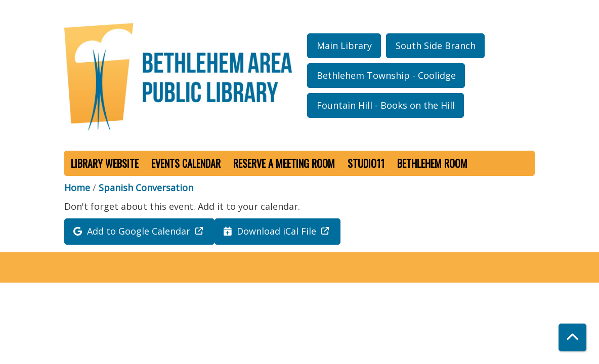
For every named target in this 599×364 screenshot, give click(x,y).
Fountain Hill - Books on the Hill (386, 105)
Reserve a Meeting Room (284, 163)
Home (77, 188)
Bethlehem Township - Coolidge (386, 75)
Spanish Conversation (146, 188)
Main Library (344, 45)
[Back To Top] (572, 337)
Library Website (105, 163)
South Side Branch (436, 45)
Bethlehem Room (432, 163)
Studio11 (366, 163)
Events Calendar (186, 163)
